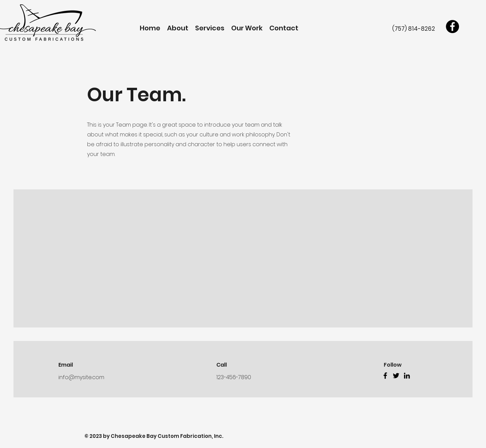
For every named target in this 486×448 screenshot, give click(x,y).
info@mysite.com (81, 377)
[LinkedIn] (407, 376)
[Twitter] (396, 376)
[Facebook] (452, 27)
